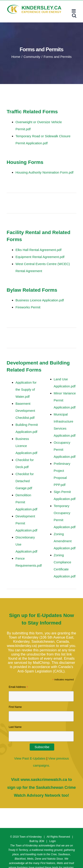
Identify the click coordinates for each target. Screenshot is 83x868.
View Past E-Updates (30, 758)
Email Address (18, 688)
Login (53, 841)
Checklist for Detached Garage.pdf (25, 481)
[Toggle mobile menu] (74, 11)
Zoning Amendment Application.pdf (65, 541)
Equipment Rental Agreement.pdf (40, 257)
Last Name (15, 727)
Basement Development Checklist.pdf (25, 411)
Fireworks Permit (28, 307)
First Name (15, 707)
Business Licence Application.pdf (26, 446)
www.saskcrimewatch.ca (44, 780)
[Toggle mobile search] (74, 16)
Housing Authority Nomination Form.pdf (44, 172)
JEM (42, 841)
